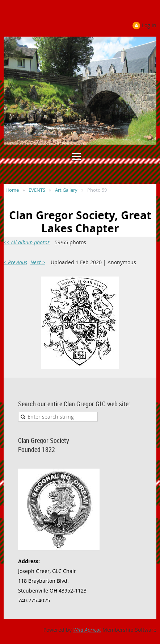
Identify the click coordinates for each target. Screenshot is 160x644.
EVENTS (37, 190)
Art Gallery (66, 190)
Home (12, 190)
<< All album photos (27, 242)
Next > (38, 262)
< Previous (15, 262)
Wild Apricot (87, 630)
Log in (149, 25)
